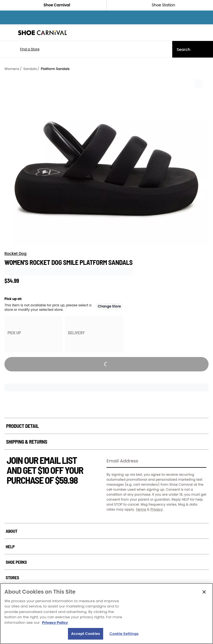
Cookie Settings (124, 634)
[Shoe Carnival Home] (42, 33)
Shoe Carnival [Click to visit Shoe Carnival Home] (53, 5)
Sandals (30, 69)
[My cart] (206, 33)
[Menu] (8, 33)
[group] (34, 334)
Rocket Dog (16, 254)
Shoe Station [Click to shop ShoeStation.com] (160, 5)
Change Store (110, 306)
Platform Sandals (55, 69)
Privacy (156, 509)
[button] (21, 49)
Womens (12, 69)
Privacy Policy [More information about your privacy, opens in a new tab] (55, 623)
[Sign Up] (200, 461)
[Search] (193, 49)
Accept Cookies (86, 634)
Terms (141, 509)
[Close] (204, 592)
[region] (106, 614)
